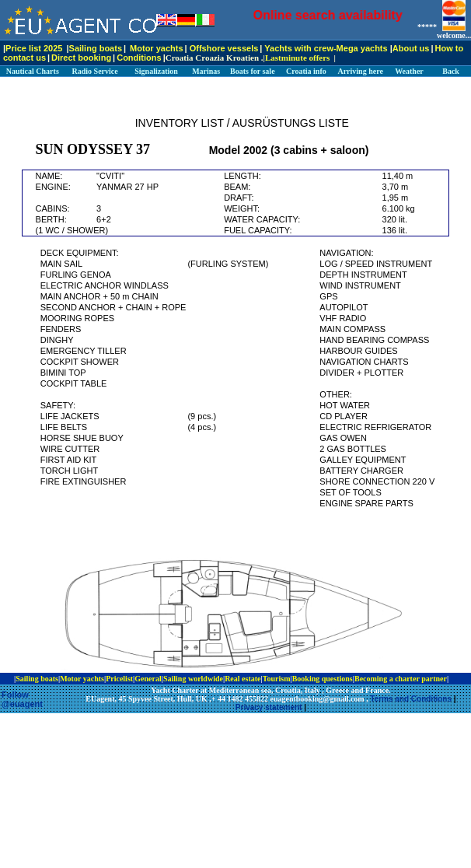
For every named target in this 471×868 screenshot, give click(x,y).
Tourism (277, 679)
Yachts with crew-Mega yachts (326, 48)
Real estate (242, 679)
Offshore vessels (224, 48)
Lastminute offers (297, 58)
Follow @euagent (22, 699)
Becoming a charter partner (401, 679)
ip (454, 679)
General (148, 679)
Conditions (139, 58)
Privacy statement (269, 707)
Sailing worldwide (193, 679)
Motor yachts (156, 48)
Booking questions (323, 679)
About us (411, 48)
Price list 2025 (34, 48)
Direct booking (81, 58)
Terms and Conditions (411, 699)
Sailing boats (96, 48)
